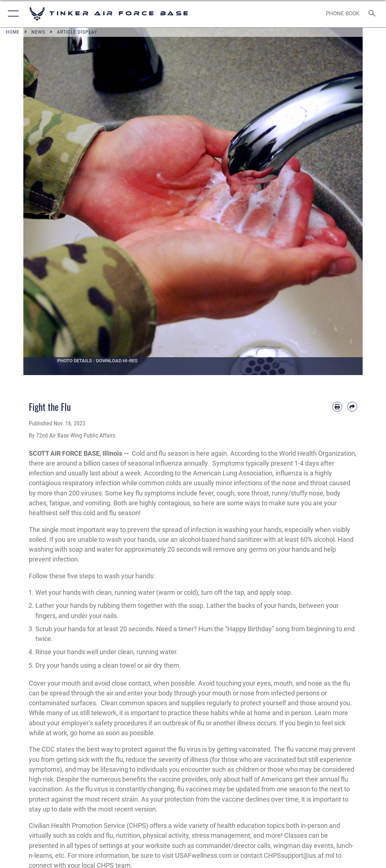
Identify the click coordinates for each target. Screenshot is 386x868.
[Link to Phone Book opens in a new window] (342, 14)
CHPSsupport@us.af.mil (299, 855)
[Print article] (337, 407)
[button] (12, 14)
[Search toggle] (373, 14)
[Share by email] (352, 407)
